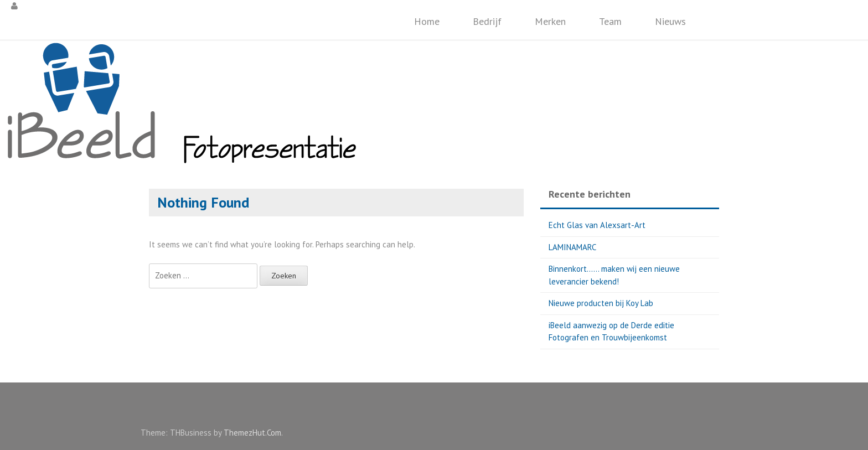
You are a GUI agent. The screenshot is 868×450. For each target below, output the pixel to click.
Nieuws (670, 21)
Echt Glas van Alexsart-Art (597, 225)
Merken (550, 21)
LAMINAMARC (572, 247)
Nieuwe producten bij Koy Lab (601, 303)
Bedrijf (487, 21)
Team (610, 21)
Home (427, 21)
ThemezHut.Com (252, 433)
